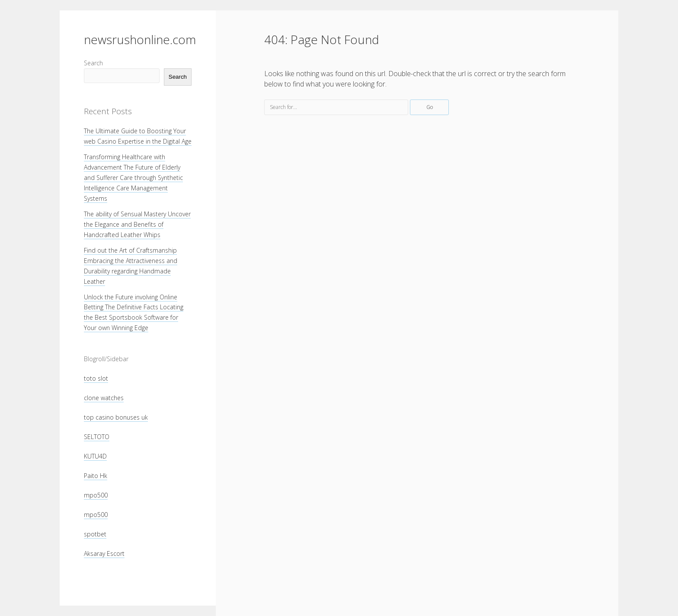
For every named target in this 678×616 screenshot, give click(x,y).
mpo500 (96, 495)
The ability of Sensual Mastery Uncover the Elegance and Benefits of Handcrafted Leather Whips (137, 224)
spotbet (95, 534)
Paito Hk (96, 476)
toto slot (96, 378)
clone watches (104, 398)
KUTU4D (95, 456)
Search (93, 63)
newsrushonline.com (140, 39)
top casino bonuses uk (116, 417)
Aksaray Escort (104, 553)
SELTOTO (97, 437)
